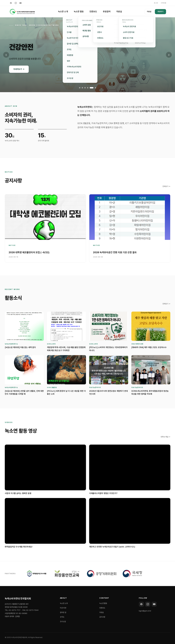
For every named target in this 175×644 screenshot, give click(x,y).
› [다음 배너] (169, 55)
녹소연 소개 (63, 12)
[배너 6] (95, 88)
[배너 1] (80, 88)
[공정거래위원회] (102, 574)
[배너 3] (85, 88)
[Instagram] (16, 3)
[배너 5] (92, 88)
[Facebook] (11, 3)
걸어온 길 (63, 612)
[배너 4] (88, 88)
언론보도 (93, 12)
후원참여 (107, 12)
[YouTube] (21, 3)
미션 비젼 (63, 608)
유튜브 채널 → (165, 437)
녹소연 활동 (79, 12)
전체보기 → (166, 186)
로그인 (156, 3)
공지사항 (102, 617)
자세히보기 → (19, 69)
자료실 (119, 12)
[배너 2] (82, 88)
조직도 (62, 617)
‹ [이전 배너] (6, 55)
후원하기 (160, 12)
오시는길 (63, 621)
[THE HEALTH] (37, 574)
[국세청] (132, 574)
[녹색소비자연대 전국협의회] (22, 12)
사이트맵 (163, 3)
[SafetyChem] (67, 574)
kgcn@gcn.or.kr (145, 611)
